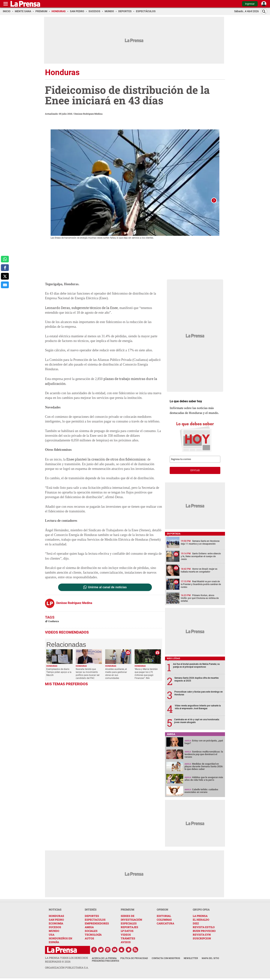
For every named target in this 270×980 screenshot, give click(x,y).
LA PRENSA (200, 917)
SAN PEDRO (56, 921)
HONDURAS (56, 917)
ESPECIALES (129, 924)
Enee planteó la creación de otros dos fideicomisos (106, 460)
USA (52, 936)
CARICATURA (165, 924)
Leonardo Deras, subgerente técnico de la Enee (81, 309)
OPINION (162, 910)
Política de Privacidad (134, 959)
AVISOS (126, 943)
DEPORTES (92, 917)
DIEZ (196, 924)
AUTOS (89, 939)
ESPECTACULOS (95, 921)
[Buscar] (264, 11)
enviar (195, 471)
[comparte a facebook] (5, 268)
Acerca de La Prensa (104, 959)
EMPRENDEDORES (97, 924)
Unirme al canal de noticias (107, 588)
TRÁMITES (128, 939)
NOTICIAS (55, 910)
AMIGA (89, 928)
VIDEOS (126, 936)
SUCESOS (55, 928)
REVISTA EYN (202, 936)
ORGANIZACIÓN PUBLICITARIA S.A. (67, 968)
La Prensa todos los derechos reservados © (66, 961)
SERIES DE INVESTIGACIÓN (131, 919)
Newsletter (191, 959)
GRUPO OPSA (201, 910)
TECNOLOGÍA (93, 936)
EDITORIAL (164, 917)
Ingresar (250, 4)
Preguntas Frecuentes (105, 962)
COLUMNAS (164, 921)
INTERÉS (91, 910)
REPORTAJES (129, 928)
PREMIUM (127, 910)
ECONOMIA (56, 924)
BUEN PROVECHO (204, 932)
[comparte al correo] (5, 285)
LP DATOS (127, 932)
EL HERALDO (201, 921)
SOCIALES (91, 932)
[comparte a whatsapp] (5, 259)
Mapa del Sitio (210, 959)
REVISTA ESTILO (204, 928)
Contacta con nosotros (166, 959)
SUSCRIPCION (202, 939)
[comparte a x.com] (5, 276)
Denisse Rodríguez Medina (88, 114)
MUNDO (54, 932)
